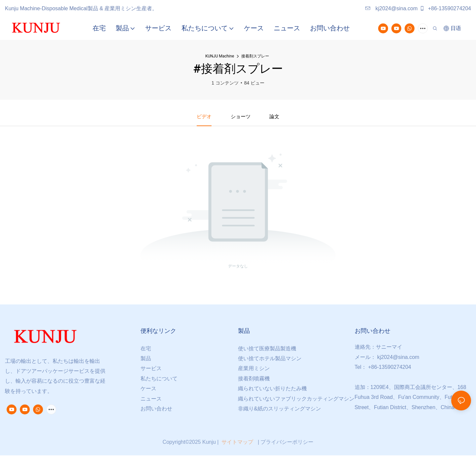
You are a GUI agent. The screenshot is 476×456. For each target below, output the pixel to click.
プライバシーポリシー (287, 443)
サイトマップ (238, 443)
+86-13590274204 (445, 8)
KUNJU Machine (220, 56)
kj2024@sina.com (391, 8)
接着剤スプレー (255, 56)
